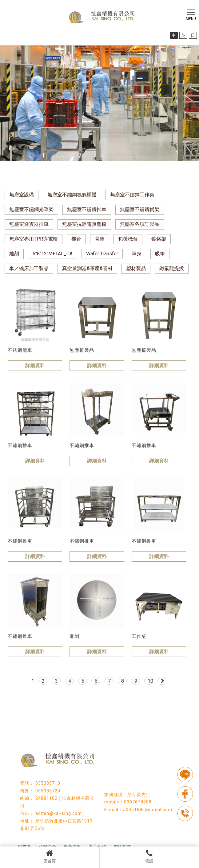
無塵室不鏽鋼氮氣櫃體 (72, 195)
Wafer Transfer (102, 254)
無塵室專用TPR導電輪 (34, 239)
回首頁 (50, 856)
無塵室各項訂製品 (140, 224)
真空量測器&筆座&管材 (87, 268)
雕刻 (14, 254)
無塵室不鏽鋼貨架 (140, 209)
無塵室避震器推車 (29, 224)
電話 (149, 856)
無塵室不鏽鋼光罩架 (31, 209)
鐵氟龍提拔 (172, 268)
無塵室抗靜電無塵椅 (84, 224)
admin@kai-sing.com (59, 813)
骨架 (100, 239)
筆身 (137, 254)
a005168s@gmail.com (148, 810)
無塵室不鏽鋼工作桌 (132, 195)
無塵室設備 (22, 195)
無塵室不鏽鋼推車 (87, 209)
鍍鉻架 (159, 239)
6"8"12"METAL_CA (53, 254)
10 (150, 681)
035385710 (48, 783)
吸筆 (160, 254)
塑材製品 (136, 268)
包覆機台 (128, 239)
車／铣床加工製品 (29, 268)
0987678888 (138, 802)
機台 (76, 239)
